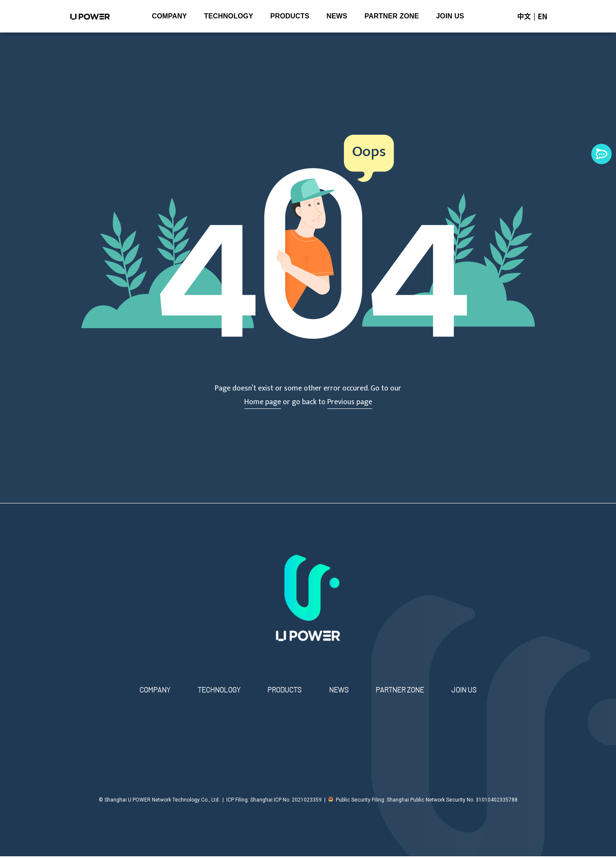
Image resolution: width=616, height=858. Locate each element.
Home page (263, 402)
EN (543, 16)
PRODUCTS (290, 16)
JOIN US (450, 16)
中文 (524, 16)
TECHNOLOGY (229, 16)
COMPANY (169, 16)
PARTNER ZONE (392, 16)
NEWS (337, 16)
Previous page (350, 402)
